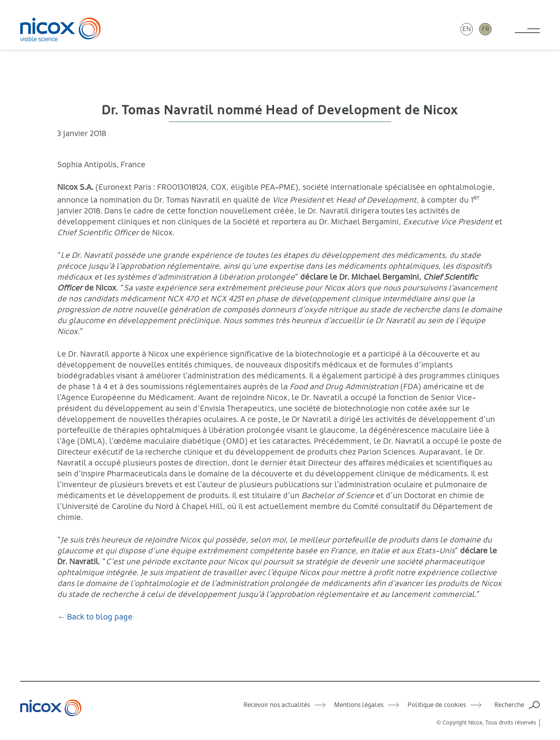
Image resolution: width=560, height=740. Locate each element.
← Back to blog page (95, 617)
